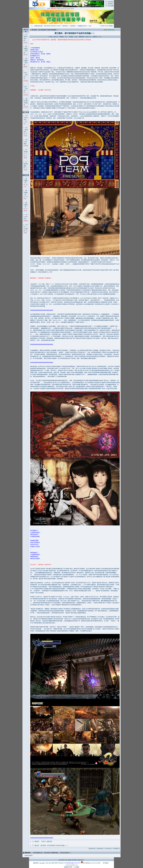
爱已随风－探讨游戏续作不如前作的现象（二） (55, 845)
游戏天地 (84, 26)
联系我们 (111, 4)
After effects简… (26, 217)
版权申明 (81, 860)
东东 (69, 9)
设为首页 (111, 2)
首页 (49, 9)
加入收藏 (111, 6)
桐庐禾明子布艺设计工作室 (52, 26)
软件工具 (64, 9)
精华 (59, 9)
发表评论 (92, 849)
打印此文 (108, 849)
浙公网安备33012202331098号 (92, 863)
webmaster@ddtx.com (71, 865)
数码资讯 (65, 26)
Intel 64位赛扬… (26, 142)
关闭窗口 (116, 849)
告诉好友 (100, 849)
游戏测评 (73, 26)
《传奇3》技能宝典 (46, 841)
